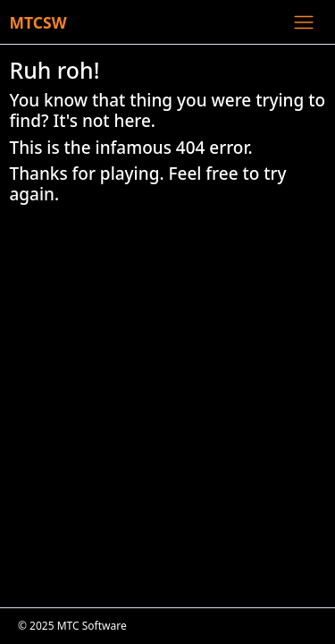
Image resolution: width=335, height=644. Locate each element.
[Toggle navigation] (303, 22)
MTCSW (38, 22)
